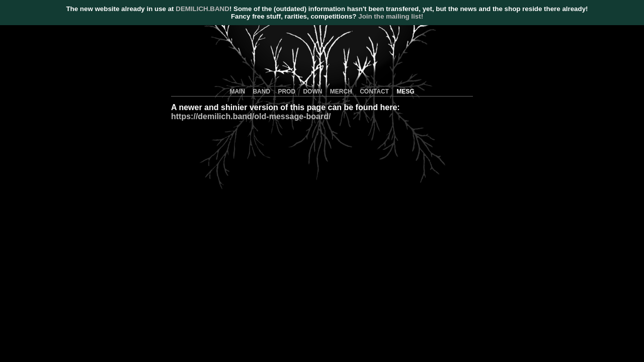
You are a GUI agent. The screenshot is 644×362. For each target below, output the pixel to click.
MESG (405, 92)
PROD (287, 92)
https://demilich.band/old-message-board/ (251, 116)
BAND (261, 92)
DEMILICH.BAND (203, 9)
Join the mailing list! (391, 16)
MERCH (341, 92)
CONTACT (374, 92)
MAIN (237, 92)
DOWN (312, 92)
